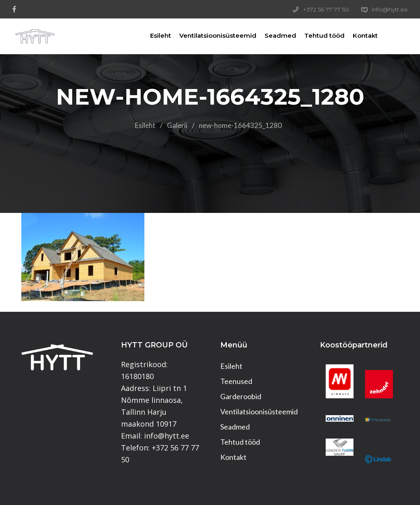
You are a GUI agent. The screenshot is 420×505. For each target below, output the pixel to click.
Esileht (153, 35)
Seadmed (273, 35)
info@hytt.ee (390, 9)
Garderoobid (241, 396)
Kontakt (358, 35)
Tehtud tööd (317, 35)
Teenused (236, 381)
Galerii (177, 125)
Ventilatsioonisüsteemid (210, 35)
